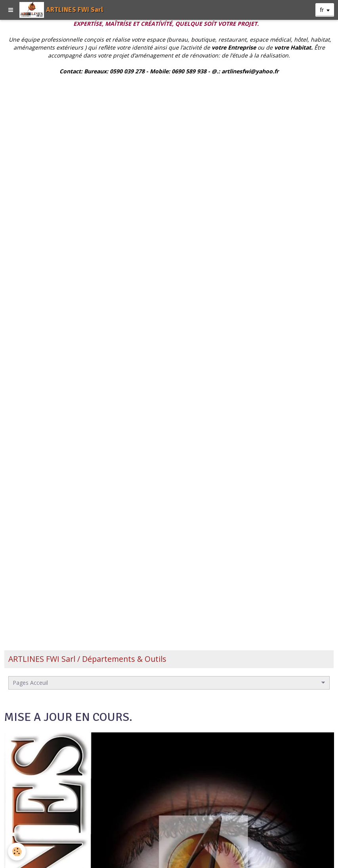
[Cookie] (17, 852)
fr (322, 10)
